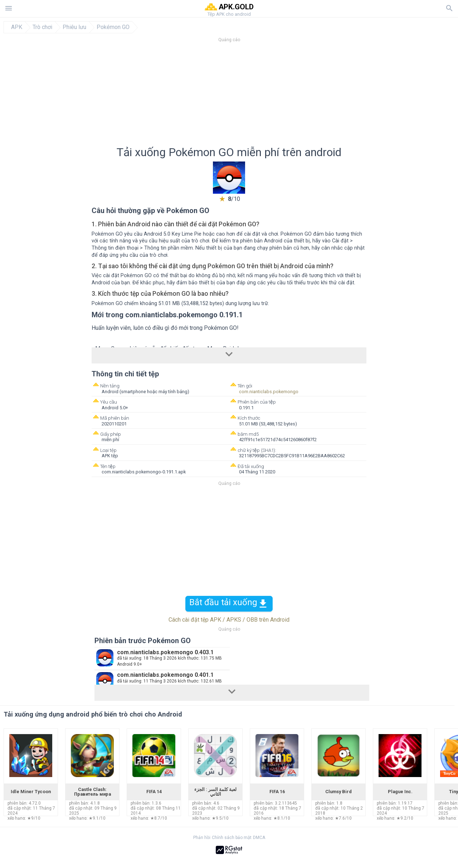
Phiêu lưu (74, 27)
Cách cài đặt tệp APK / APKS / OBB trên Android (229, 620)
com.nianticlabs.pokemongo (269, 392)
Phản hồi (202, 838)
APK (17, 27)
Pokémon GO (113, 27)
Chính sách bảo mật (232, 838)
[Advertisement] (272, 96)
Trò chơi (42, 27)
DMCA (259, 838)
